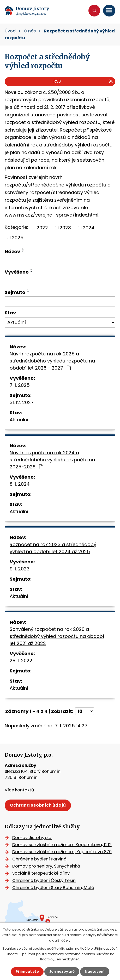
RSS (83, 81)
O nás (30, 31)
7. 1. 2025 (20, 385)
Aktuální (19, 420)
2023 (65, 228)
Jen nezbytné (62, 971)
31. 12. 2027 (22, 402)
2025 (18, 237)
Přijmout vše (27, 971)
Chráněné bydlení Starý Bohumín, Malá (53, 888)
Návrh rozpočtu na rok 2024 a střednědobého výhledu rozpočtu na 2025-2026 (52, 460)
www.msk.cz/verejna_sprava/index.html (52, 215)
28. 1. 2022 (21, 661)
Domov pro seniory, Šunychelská (46, 866)
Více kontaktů (19, 790)
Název (12, 251)
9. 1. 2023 (20, 569)
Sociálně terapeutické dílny (41, 873)
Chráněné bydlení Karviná (39, 859)
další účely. (62, 940)
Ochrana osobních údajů (38, 805)
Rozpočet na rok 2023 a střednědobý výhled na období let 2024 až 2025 (53, 548)
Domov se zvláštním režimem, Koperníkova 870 (62, 852)
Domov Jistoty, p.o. (32, 838)
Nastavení (95, 971)
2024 (89, 228)
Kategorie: (16, 227)
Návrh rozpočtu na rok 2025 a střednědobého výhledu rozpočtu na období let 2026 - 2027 (52, 361)
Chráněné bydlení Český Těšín (44, 880)
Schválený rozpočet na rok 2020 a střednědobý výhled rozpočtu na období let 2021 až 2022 (57, 636)
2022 (42, 228)
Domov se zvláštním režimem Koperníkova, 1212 (62, 845)
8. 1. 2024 (20, 484)
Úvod (10, 31)
